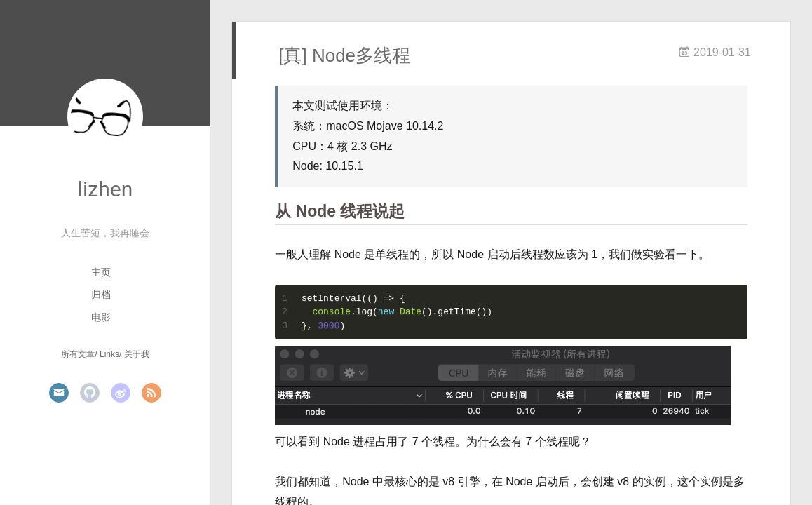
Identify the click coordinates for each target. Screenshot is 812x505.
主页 (101, 272)
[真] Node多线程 (344, 55)
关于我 (137, 354)
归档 (101, 295)
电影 (101, 317)
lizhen (105, 189)
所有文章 (78, 354)
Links (109, 354)
